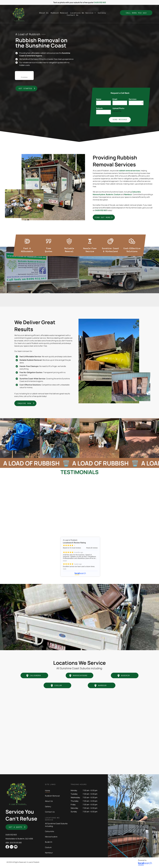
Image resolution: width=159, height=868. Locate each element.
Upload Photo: (119, 108)
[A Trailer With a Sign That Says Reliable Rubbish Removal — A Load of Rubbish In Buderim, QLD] (114, 63)
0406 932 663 (11, 835)
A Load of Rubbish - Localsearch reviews (80, 557)
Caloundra (136, 192)
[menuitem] (44, 13)
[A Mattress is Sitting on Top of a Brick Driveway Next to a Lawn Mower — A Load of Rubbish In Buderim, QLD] (99, 438)
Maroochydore (99, 194)
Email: (115, 99)
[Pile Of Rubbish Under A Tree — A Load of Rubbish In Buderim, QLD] (24, 204)
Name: (99, 99)
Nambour (128, 194)
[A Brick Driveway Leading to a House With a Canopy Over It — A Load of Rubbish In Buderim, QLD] (139, 438)
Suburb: (100, 108)
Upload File (117, 111)
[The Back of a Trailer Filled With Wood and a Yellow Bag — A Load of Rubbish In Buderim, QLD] (109, 361)
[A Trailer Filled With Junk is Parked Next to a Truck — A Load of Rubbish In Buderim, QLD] (53, 187)
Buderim (110, 194)
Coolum (117, 194)
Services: (133, 99)
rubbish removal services (129, 171)
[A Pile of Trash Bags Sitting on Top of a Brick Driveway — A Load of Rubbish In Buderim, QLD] (60, 438)
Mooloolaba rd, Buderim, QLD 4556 (19, 839)
